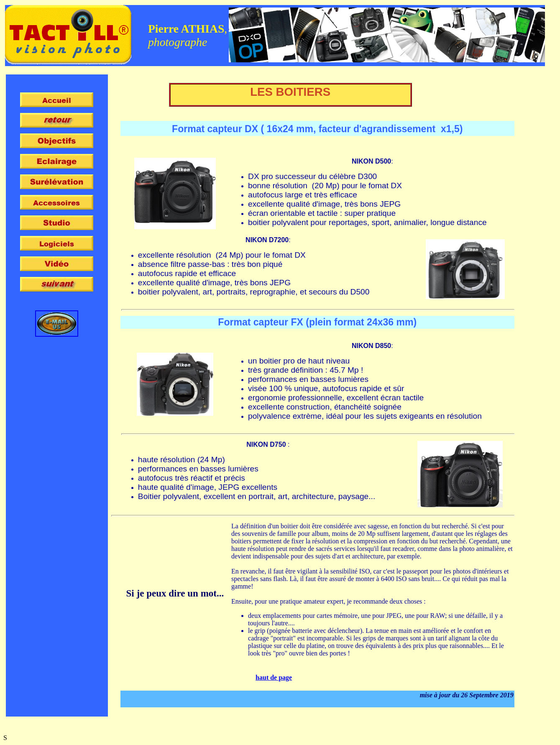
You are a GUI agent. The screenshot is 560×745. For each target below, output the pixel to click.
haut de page (274, 677)
